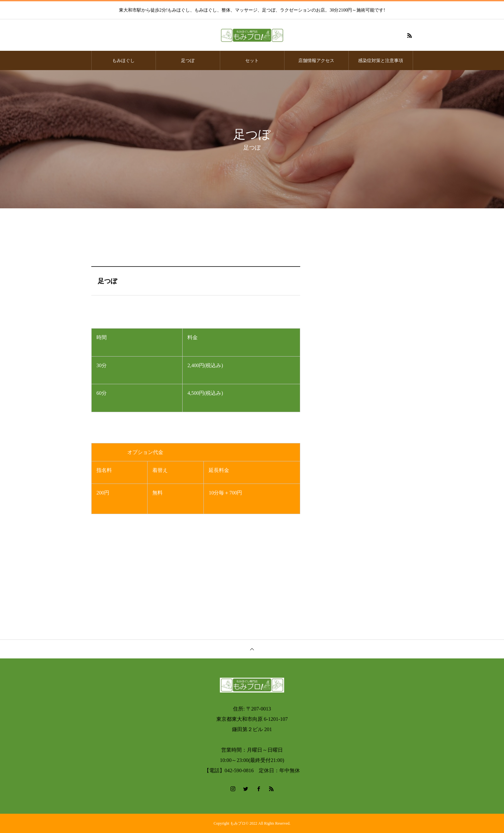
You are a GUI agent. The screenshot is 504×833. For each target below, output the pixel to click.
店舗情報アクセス (316, 60)
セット (252, 60)
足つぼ (188, 60)
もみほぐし (123, 60)
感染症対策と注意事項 (381, 60)
